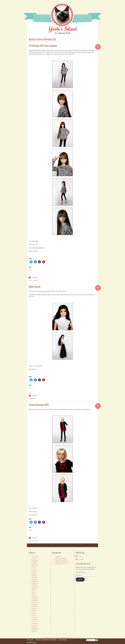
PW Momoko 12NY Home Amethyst (43, 46)
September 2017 (35, 556)
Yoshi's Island (62, 29)
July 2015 (34, 591)
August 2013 (35, 631)
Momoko (35, 277)
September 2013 (35, 629)
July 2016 (34, 568)
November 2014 (35, 602)
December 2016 (35, 560)
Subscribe (80, 579)
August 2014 (35, 608)
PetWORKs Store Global (60, 564)
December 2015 (35, 581)
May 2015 (34, 595)
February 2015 (35, 597)
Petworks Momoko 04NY (39, 405)
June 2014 (34, 612)
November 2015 (35, 583)
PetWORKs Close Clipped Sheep (62, 562)
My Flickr (30, 640)
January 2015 (35, 598)
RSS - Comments (81, 559)
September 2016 (35, 566)
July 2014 (34, 610)
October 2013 (35, 627)
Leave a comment (34, 280)
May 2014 (34, 614)
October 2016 (35, 564)
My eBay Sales (31, 643)
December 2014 (35, 600)
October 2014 (35, 604)
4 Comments (32, 398)
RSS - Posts (80, 556)
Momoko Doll (58, 556)
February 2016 (35, 577)
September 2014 (35, 606)
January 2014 (35, 621)
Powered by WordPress (77, 638)
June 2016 (34, 570)
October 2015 (35, 585)
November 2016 (35, 562)
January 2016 (35, 579)
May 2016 (34, 572)
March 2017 (34, 558)
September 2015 (35, 587)
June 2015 (34, 593)
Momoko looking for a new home (46, 640)
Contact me (63, 640)
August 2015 (35, 589)
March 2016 (34, 575)
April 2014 (34, 616)
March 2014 (34, 618)
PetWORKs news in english (61, 558)
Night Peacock (35, 287)
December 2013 (35, 623)
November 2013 (35, 625)
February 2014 (35, 620)
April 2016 (34, 574)
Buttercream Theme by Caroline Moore (51, 638)
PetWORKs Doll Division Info (62, 560)
